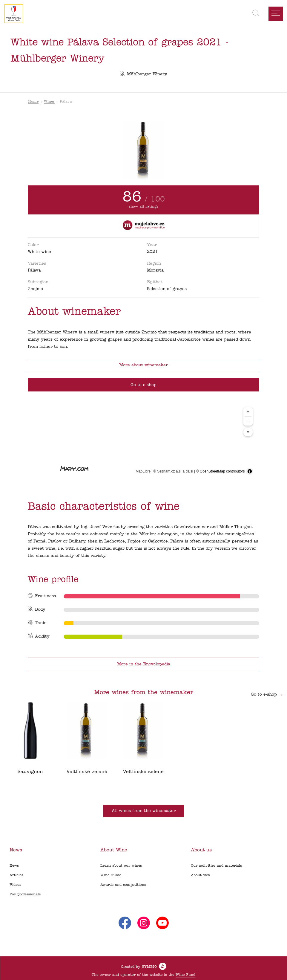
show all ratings (143, 207)
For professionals (25, 894)
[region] (143, 441)
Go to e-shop (267, 695)
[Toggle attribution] (250, 471)
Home (33, 102)
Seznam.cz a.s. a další (175, 471)
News (14, 866)
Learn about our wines (121, 866)
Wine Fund (185, 975)
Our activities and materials (216, 866)
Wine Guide (111, 875)
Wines (49, 102)
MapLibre (143, 471)
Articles (16, 875)
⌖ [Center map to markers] (248, 432)
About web (200, 875)
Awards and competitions (123, 885)
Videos (15, 885)
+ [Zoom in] (248, 412)
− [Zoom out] (248, 421)
